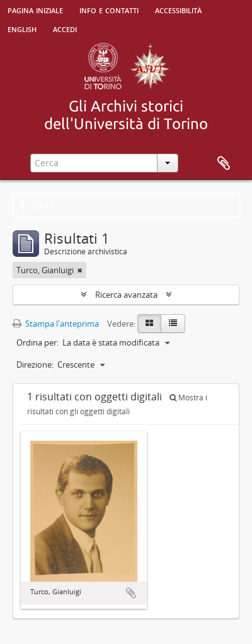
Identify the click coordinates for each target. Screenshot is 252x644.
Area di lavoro (224, 164)
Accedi (65, 28)
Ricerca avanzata (126, 295)
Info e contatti (109, 9)
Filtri (36, 205)
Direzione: (35, 364)
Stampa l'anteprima (56, 324)
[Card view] (149, 324)
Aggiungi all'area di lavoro (131, 593)
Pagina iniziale (35, 9)
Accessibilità (178, 9)
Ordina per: (37, 342)
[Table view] (173, 324)
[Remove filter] (80, 270)
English (22, 28)
